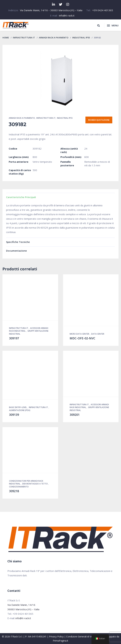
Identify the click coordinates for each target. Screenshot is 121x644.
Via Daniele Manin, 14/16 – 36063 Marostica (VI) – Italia (51, 10)
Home (6, 38)
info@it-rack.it (67, 15)
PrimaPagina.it (60, 641)
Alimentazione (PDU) (20, 410)
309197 (14, 338)
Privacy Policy (56, 637)
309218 (14, 491)
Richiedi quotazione (99, 120)
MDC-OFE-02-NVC (82, 338)
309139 (14, 415)
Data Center (98, 334)
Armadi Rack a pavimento (54, 38)
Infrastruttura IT (24, 38)
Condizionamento (19, 487)
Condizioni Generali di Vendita (82, 637)
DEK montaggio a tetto (35, 484)
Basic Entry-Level (18, 407)
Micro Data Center (80, 334)
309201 (75, 415)
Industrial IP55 (81, 38)
